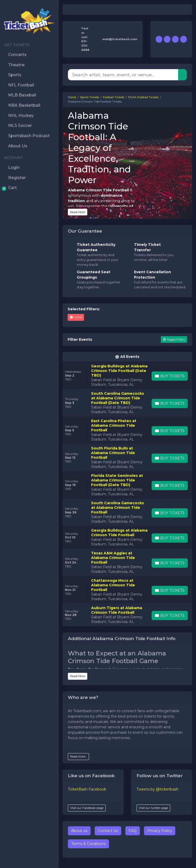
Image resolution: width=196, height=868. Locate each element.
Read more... (78, 756)
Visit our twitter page (153, 808)
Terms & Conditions (88, 844)
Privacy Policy (160, 831)
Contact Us (108, 831)
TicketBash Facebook (87, 789)
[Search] (123, 75)
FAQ (133, 831)
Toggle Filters (174, 339)
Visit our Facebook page (87, 808)
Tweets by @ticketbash (157, 789)
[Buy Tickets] (170, 376)
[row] (127, 375)
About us (79, 831)
